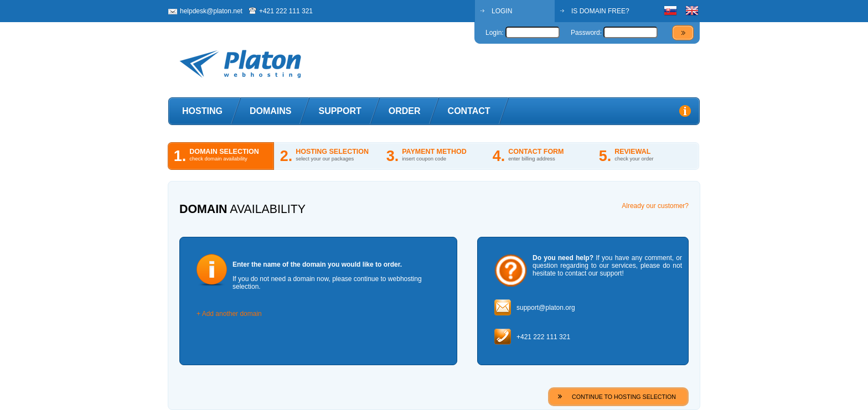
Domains (271, 111)
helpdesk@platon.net (211, 11)
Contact (469, 111)
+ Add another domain (229, 314)
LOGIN (502, 11)
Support (340, 111)
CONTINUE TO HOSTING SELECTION (624, 397)
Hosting (202, 111)
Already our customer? (655, 206)
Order (405, 111)
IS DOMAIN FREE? (600, 11)
